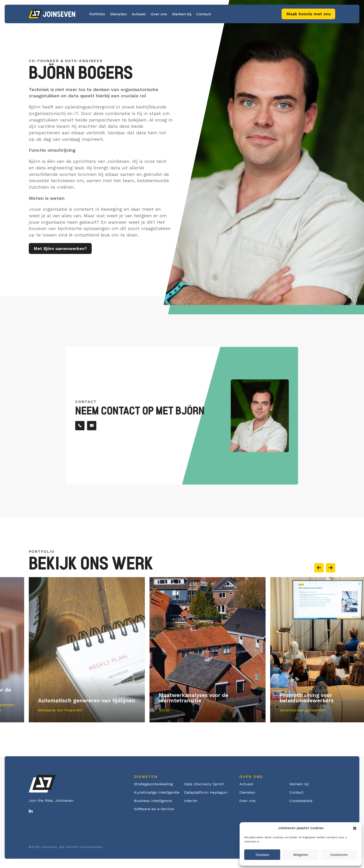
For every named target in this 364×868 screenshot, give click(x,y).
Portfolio (97, 14)
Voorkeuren (339, 855)
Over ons (159, 14)
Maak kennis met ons (308, 14)
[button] (355, 828)
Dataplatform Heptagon (206, 792)
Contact (204, 14)
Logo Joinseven (52, 14)
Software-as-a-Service (154, 809)
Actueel (139, 14)
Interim (191, 801)
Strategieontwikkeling (153, 784)
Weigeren (301, 855)
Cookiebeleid (301, 801)
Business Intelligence (153, 801)
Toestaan (262, 855)
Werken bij (182, 14)
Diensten (118, 14)
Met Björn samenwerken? (60, 250)
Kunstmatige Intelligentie (157, 792)
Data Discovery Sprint (204, 784)
